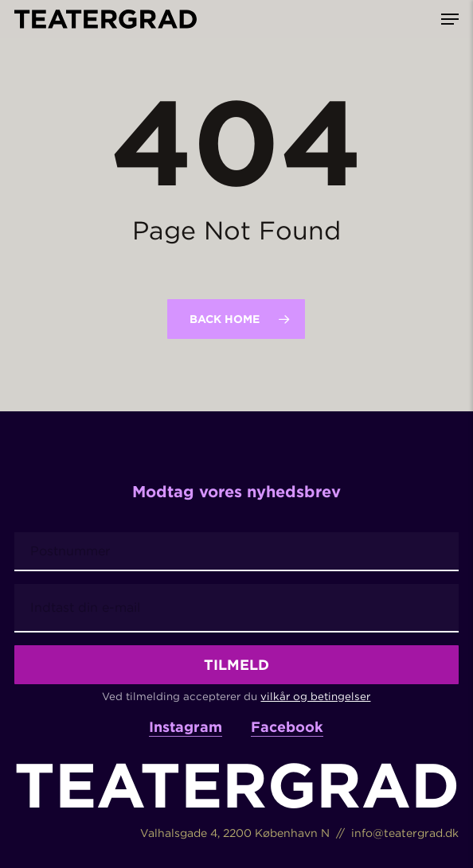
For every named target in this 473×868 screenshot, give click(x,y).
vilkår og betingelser (315, 696)
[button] (450, 19)
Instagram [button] (186, 727)
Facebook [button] (287, 727)
